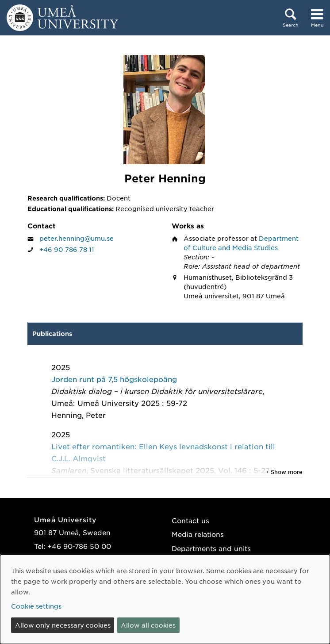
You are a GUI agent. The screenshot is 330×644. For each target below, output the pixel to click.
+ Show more (284, 472)
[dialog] (165, 599)
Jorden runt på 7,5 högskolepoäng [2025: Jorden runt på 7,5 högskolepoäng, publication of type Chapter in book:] (114, 379)
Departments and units (211, 548)
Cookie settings (36, 606)
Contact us (190, 520)
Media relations (198, 534)
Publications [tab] (52, 334)
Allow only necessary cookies (63, 625)
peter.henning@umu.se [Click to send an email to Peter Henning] (77, 238)
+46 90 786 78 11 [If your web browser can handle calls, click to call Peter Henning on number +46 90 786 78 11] (67, 249)
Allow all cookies (148, 625)
